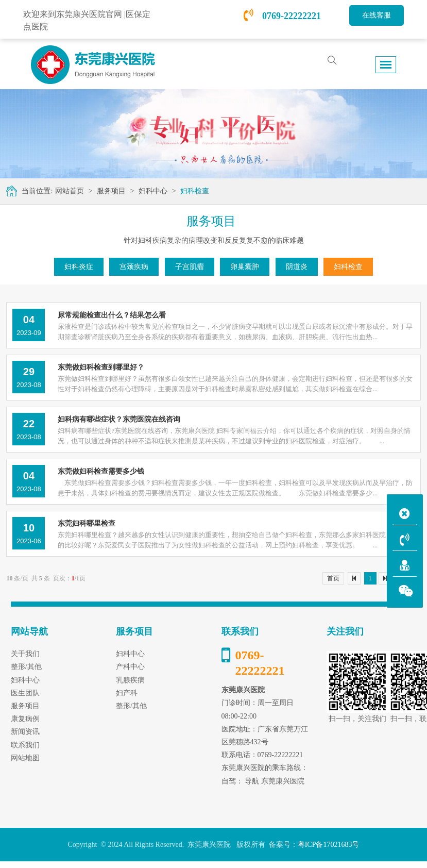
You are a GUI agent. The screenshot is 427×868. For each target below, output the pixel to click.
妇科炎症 (79, 267)
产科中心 (130, 667)
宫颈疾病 (134, 267)
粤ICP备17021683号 (329, 845)
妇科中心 (153, 191)
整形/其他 (131, 706)
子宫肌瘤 (190, 267)
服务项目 (111, 191)
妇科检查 (195, 191)
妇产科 (127, 693)
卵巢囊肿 (245, 267)
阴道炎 (297, 267)
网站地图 (25, 758)
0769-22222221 (282, 16)
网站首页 (70, 191)
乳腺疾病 (130, 680)
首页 (333, 578)
